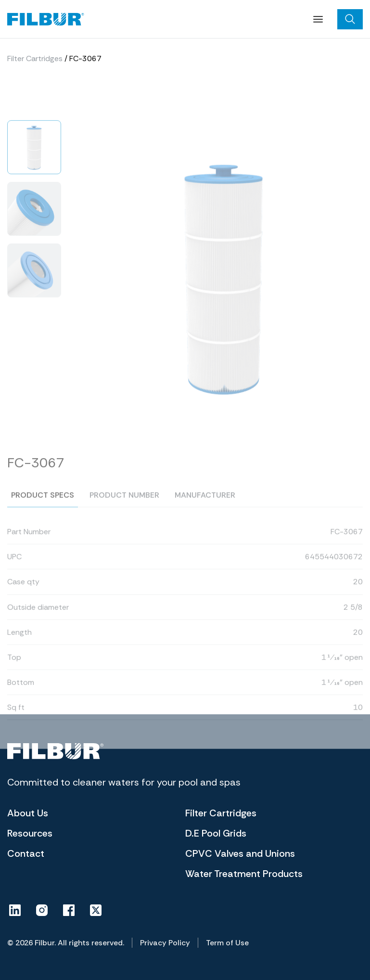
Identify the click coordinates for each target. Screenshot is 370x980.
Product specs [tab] (43, 506)
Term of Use (227, 943)
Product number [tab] (124, 506)
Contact (26, 853)
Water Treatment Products (244, 874)
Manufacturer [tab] (205, 506)
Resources (30, 833)
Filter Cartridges (35, 59)
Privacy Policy (165, 943)
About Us (28, 813)
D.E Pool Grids (216, 833)
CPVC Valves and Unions (240, 853)
